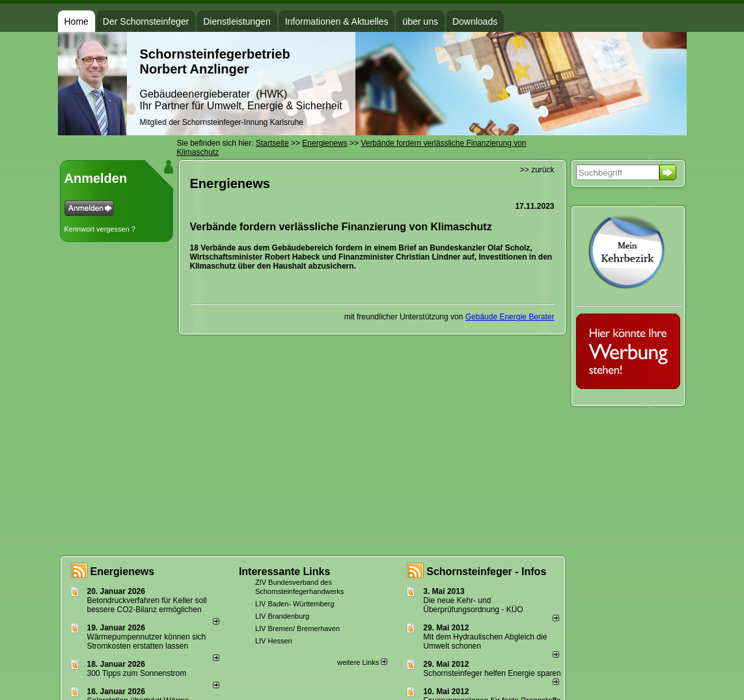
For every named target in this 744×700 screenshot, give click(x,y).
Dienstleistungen (237, 21)
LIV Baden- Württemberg (295, 604)
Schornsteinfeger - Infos (486, 572)
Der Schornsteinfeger (146, 21)
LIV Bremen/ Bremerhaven (297, 628)
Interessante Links (285, 572)
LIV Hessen (274, 641)
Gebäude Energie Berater (510, 317)
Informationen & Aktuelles (337, 21)
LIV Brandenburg (282, 616)
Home (76, 21)
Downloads (475, 21)
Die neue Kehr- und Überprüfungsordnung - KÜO (473, 605)
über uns (420, 21)
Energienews (123, 572)
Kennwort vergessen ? (100, 229)
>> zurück (537, 170)
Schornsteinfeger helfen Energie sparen (492, 673)
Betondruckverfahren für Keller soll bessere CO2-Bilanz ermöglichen (147, 605)
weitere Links (362, 662)
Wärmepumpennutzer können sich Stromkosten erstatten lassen (147, 641)
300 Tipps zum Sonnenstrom (137, 673)
